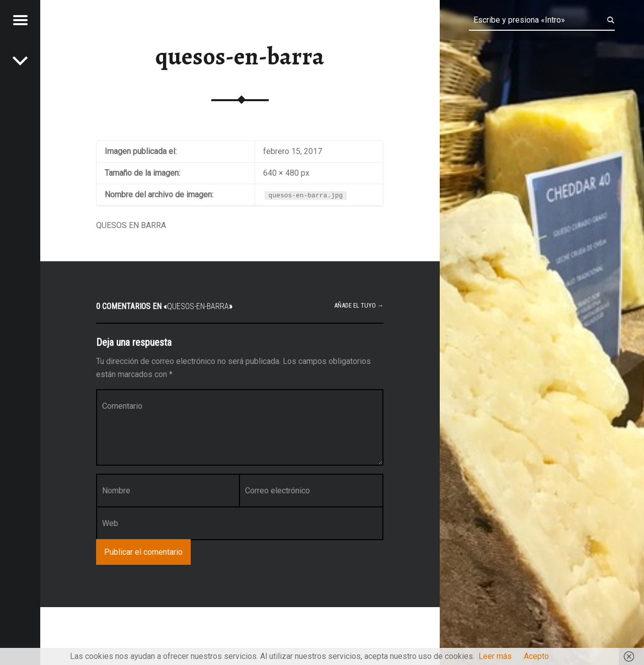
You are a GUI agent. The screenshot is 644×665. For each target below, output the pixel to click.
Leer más (495, 656)
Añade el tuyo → (359, 305)
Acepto (536, 656)
